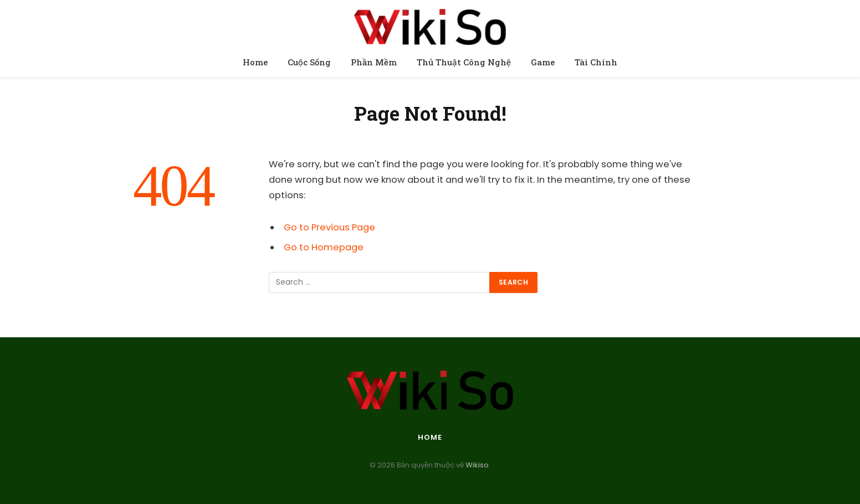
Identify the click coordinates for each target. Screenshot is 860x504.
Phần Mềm (374, 62)
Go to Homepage (324, 247)
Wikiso (476, 465)
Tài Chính (596, 62)
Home (255, 62)
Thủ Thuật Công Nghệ (464, 62)
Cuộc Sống (309, 62)
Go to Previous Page (329, 227)
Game (543, 62)
